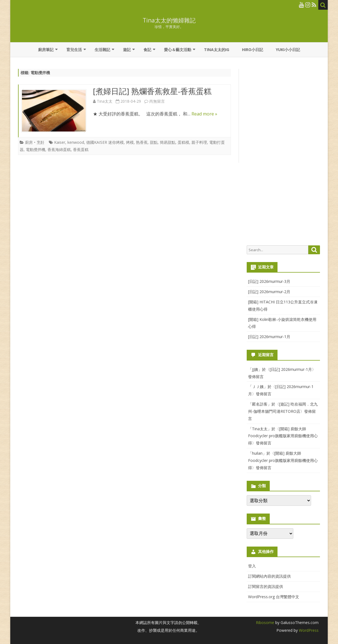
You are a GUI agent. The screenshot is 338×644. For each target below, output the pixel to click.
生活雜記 (102, 50)
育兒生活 (74, 50)
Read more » (204, 114)
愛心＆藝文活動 (178, 50)
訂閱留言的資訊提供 (266, 586)
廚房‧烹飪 (35, 142)
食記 (147, 50)
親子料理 (199, 142)
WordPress (308, 630)
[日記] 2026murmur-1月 (269, 337)
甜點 (154, 142)
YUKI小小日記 (288, 50)
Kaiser (60, 142)
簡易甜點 (168, 142)
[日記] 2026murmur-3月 (269, 281)
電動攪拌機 (36, 149)
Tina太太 (105, 101)
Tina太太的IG (217, 50)
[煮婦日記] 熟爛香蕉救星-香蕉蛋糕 (152, 91)
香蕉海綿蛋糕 (59, 149)
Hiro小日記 (253, 50)
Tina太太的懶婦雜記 (169, 20)
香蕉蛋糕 (81, 149)
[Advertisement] (283, 154)
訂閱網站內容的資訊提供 (269, 576)
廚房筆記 (46, 50)
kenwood (76, 142)
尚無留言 (157, 101)
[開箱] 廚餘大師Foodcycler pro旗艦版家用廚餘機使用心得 (283, 436)
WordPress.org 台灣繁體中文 (274, 597)
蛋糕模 (183, 142)
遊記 (127, 50)
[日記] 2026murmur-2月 (269, 292)
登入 (252, 566)
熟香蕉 (142, 142)
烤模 (130, 142)
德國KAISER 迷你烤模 (105, 142)
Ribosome (265, 622)
